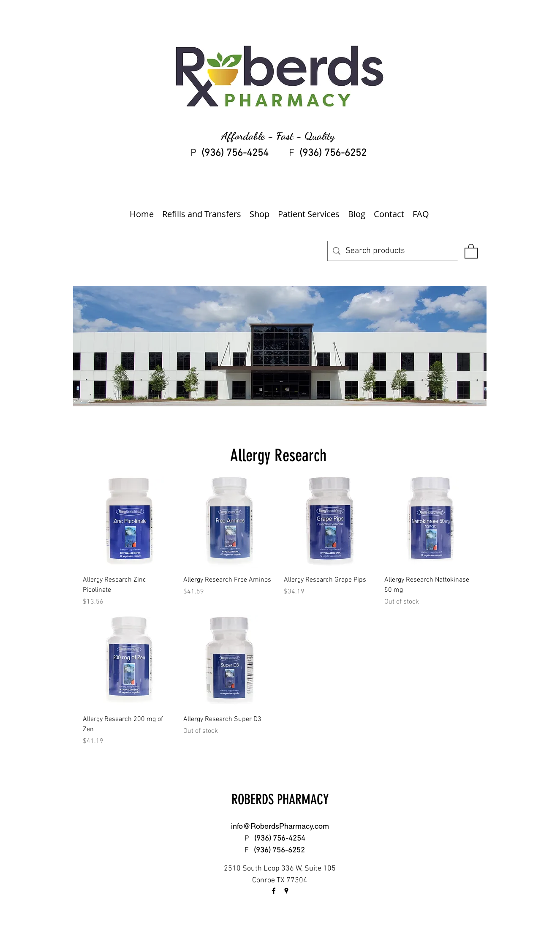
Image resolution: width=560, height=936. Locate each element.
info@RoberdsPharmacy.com (280, 826)
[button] (471, 251)
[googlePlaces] (286, 891)
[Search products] (393, 251)
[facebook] (274, 891)
